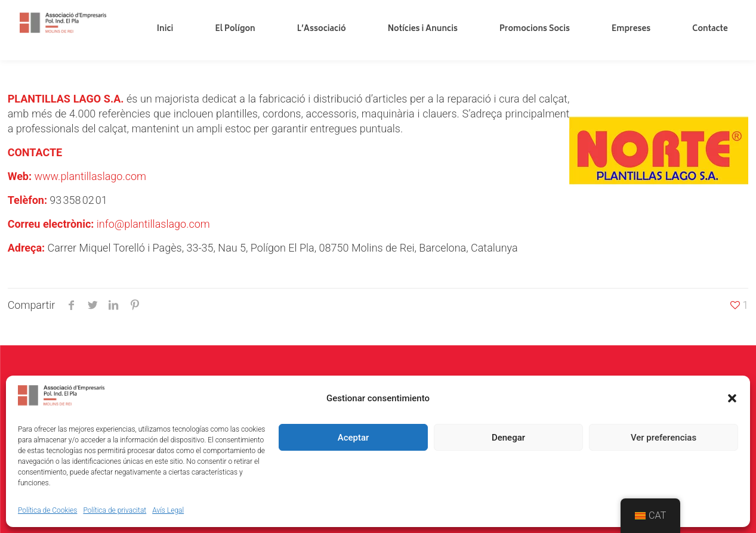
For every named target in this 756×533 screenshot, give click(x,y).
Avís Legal (168, 510)
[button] (732, 398)
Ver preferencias (664, 438)
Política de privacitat (115, 510)
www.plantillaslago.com (90, 176)
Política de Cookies (47, 510)
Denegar (508, 438)
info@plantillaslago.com (153, 224)
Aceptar (354, 438)
